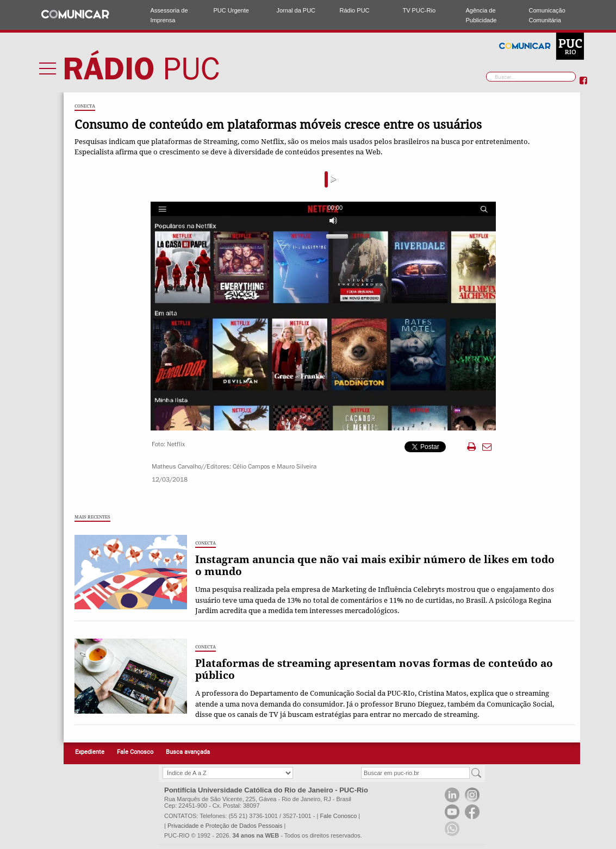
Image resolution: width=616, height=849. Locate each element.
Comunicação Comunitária (547, 15)
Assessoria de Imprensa (169, 15)
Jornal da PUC (296, 10)
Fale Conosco (135, 752)
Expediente (90, 752)
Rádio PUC (355, 10)
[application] (324, 179)
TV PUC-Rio (419, 10)
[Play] (160, 179)
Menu (48, 68)
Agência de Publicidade (481, 15)
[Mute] (439, 179)
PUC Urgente (231, 10)
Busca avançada (188, 752)
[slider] (309, 180)
